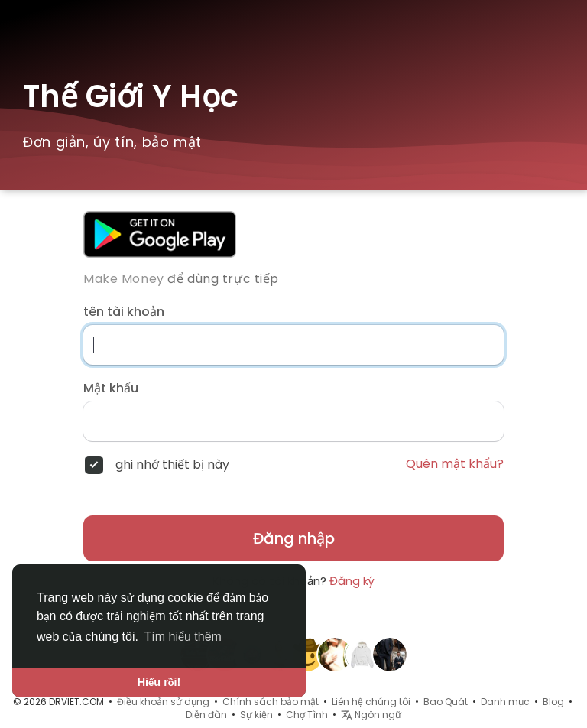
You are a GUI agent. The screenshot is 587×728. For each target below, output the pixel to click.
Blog (553, 702)
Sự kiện (256, 715)
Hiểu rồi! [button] (159, 682)
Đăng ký (352, 581)
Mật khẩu (111, 388)
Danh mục (505, 702)
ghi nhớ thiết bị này (172, 465)
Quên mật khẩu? (455, 464)
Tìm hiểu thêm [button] (183, 637)
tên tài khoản (124, 312)
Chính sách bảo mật (271, 702)
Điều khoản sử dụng (163, 702)
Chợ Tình (307, 715)
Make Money (124, 279)
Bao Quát (446, 702)
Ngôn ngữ (371, 715)
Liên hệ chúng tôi (371, 702)
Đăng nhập (294, 538)
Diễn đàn (206, 715)
